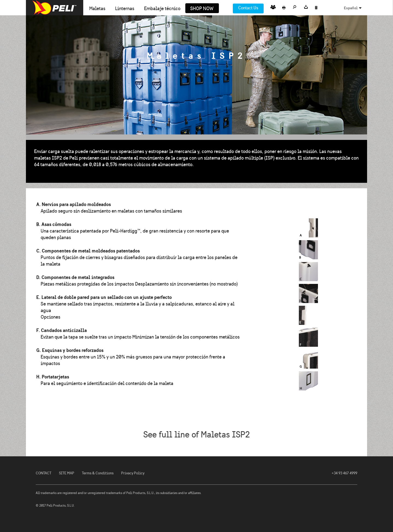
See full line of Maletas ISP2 (196, 435)
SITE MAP (67, 473)
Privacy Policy (133, 473)
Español (351, 8)
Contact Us (248, 8)
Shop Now (202, 9)
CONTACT (44, 473)
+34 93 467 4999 (344, 473)
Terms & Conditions (98, 473)
